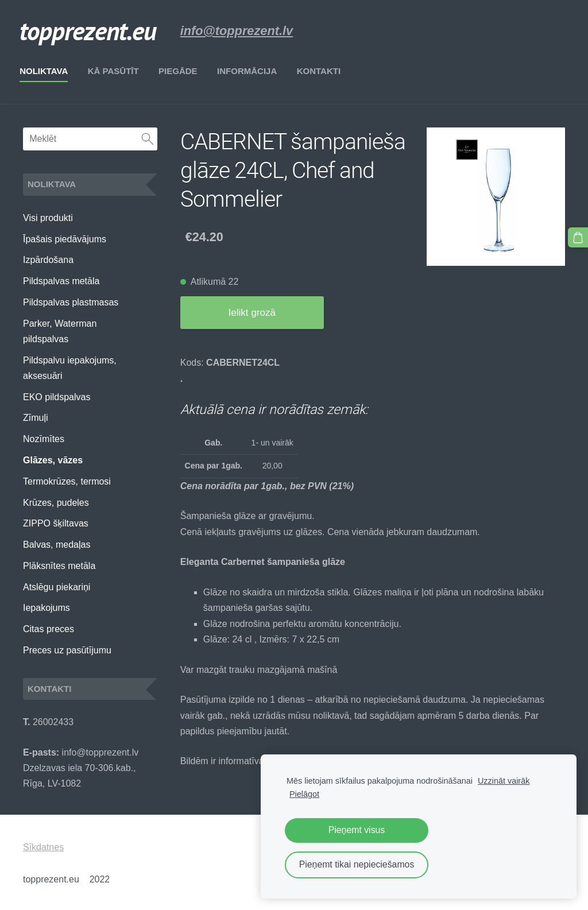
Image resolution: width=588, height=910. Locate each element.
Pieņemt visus (357, 830)
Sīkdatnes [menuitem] (43, 847)
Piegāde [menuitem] (181, 71)
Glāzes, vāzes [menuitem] (53, 460)
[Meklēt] (90, 139)
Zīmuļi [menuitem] (36, 418)
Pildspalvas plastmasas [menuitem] (71, 302)
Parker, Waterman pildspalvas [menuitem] (60, 331)
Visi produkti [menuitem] (48, 218)
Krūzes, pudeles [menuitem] (56, 503)
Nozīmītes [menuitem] (44, 439)
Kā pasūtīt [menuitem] (117, 71)
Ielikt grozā (252, 313)
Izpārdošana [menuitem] (48, 260)
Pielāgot (304, 794)
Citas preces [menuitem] (49, 629)
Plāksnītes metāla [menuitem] (59, 566)
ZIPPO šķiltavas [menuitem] (56, 523)
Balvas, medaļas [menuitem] (57, 545)
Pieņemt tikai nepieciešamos (357, 864)
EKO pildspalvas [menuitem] (57, 397)
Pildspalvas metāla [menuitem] (61, 281)
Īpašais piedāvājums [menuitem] (65, 239)
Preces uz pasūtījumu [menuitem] (67, 650)
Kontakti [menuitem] (322, 71)
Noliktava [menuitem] (47, 71)
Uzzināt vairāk (504, 781)
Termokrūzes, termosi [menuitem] (67, 481)
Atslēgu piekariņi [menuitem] (57, 587)
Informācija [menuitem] (250, 71)
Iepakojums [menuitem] (47, 608)
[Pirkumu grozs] (578, 237)
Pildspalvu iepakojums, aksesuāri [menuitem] (70, 368)
